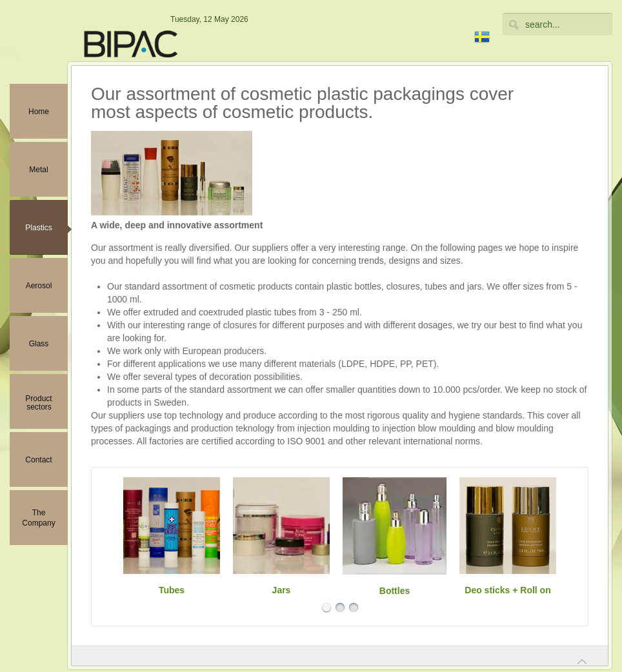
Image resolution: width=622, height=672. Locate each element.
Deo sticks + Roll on (507, 590)
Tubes (172, 590)
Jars (282, 590)
